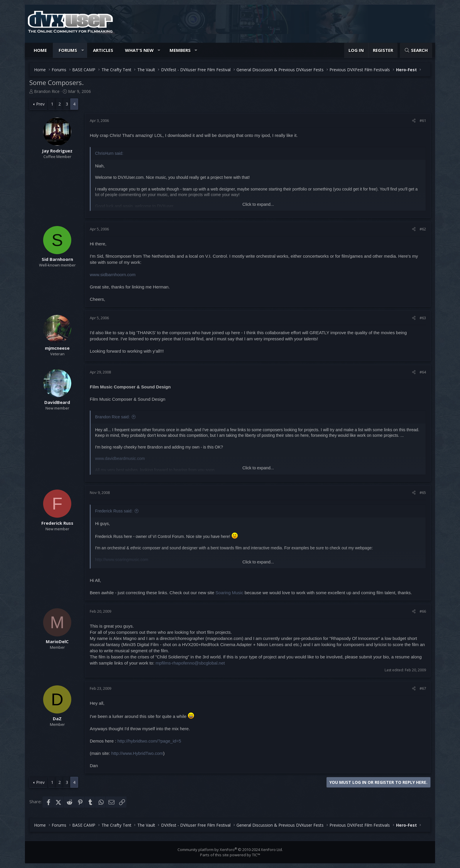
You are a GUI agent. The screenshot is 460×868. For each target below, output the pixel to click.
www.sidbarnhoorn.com (113, 275)
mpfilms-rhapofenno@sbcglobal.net (190, 663)
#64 (423, 372)
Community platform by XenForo (230, 850)
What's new (139, 50)
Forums (68, 50)
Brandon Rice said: (112, 417)
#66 (423, 611)
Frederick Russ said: (114, 511)
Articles (103, 50)
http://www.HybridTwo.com (137, 753)
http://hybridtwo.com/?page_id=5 (149, 741)
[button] (83, 50)
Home (40, 50)
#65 (423, 492)
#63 (423, 318)
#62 (423, 229)
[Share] (414, 120)
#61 (423, 120)
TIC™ (256, 855)
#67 (423, 688)
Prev (40, 104)
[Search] (416, 50)
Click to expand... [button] (258, 204)
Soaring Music (230, 593)
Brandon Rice (47, 91)
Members (180, 50)
